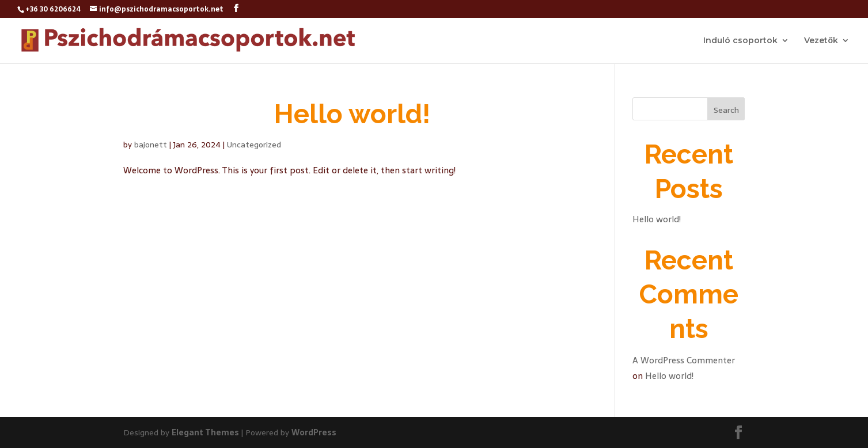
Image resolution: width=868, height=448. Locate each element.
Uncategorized (254, 145)
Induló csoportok (740, 41)
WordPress (314, 432)
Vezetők (821, 41)
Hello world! (352, 114)
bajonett (151, 145)
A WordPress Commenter (684, 360)
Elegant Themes (205, 432)
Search (726, 110)
